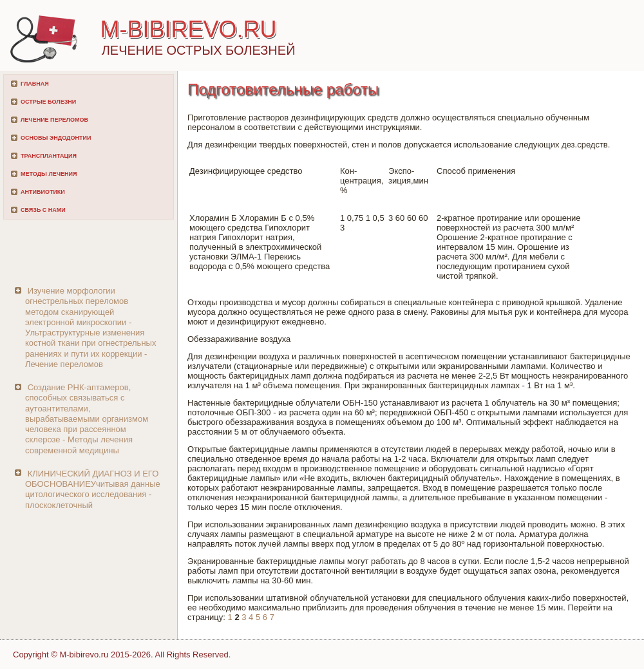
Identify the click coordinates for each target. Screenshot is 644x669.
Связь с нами (43, 210)
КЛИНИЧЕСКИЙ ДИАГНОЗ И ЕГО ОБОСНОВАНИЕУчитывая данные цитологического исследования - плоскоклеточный (93, 489)
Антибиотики (43, 192)
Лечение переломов (54, 120)
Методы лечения (49, 174)
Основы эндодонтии (56, 138)
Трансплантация (49, 156)
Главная (35, 84)
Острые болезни (48, 102)
